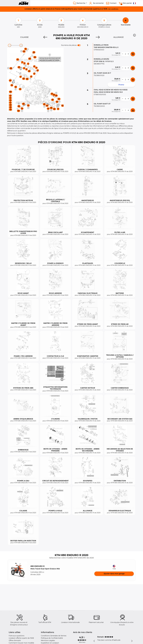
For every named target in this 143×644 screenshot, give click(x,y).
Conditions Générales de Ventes (54, 636)
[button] (135, 35)
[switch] (79, 45)
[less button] (123, 54)
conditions (115, 9)
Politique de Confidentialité (52, 638)
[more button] (128, 54)
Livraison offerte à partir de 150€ (21, 638)
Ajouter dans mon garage (114, 574)
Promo (121, 85)
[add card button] (133, 54)
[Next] (98, 37)
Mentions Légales (48, 640)
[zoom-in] (21, 45)
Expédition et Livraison (50, 643)
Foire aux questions (17, 636)
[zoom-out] (10, 45)
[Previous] (45, 37)
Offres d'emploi (15, 640)
